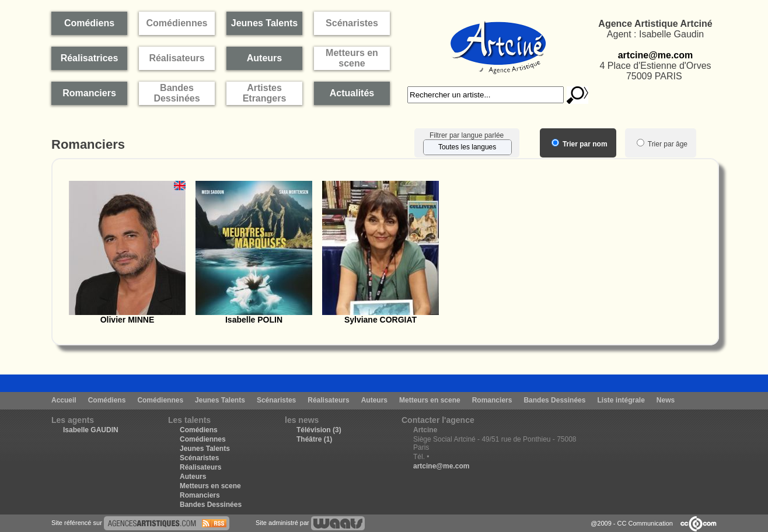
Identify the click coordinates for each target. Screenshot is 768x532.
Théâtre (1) (314, 439)
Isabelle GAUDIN (91, 430)
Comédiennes (160, 400)
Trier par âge (662, 144)
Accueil (64, 400)
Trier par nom (580, 144)
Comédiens (107, 400)
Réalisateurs (328, 400)
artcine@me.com (656, 55)
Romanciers (492, 400)
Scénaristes (276, 400)
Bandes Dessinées (554, 400)
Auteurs (374, 400)
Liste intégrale (621, 400)
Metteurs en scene (430, 400)
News (666, 400)
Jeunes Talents (220, 400)
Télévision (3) (319, 430)
